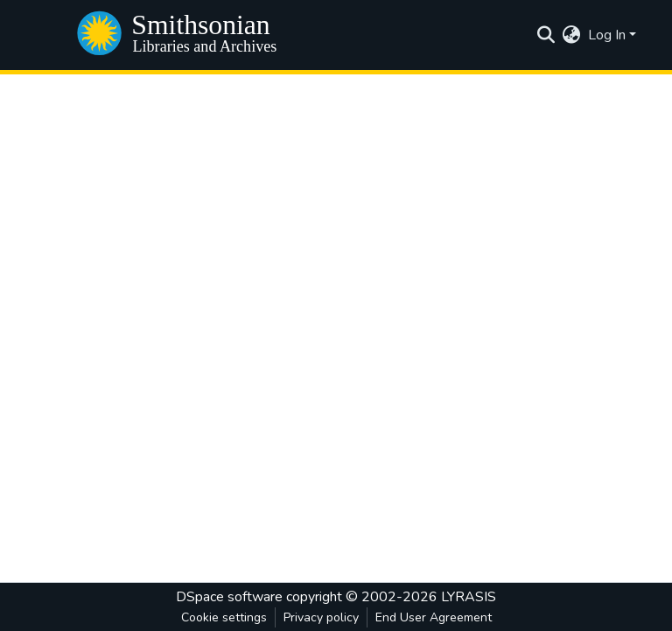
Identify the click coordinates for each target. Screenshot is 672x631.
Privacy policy (321, 617)
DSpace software (229, 597)
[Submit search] (546, 35)
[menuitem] (572, 35)
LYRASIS (469, 597)
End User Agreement (434, 617)
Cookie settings (224, 617)
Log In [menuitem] (607, 35)
